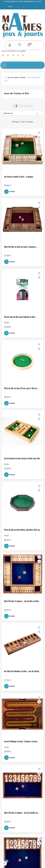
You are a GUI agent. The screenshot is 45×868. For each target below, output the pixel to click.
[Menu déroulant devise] (10, 7)
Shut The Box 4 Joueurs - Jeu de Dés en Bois (21, 601)
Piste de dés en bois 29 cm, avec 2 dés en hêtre (20, 388)
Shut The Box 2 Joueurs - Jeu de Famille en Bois (21, 813)
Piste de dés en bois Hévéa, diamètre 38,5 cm (22, 530)
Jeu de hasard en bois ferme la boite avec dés (22, 458)
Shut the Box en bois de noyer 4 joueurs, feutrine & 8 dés (20, 247)
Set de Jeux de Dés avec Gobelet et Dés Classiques (19, 317)
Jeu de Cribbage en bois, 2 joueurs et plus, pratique (21, 741)
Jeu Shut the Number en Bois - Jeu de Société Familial (22, 671)
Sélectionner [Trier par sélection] (21, 113)
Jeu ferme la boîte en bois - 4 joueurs (19, 177)
